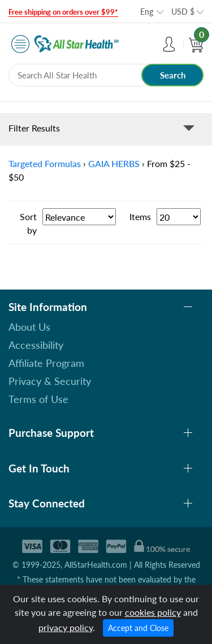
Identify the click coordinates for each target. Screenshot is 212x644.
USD (183, 12)
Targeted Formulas (45, 163)
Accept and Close (138, 628)
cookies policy (153, 612)
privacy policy (66, 627)
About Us (29, 327)
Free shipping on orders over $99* (63, 12)
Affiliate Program (46, 363)
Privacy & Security (50, 381)
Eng (147, 12)
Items (140, 216)
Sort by (28, 223)
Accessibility (36, 345)
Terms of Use (38, 399)
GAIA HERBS (114, 163)
